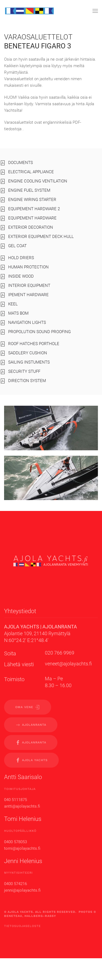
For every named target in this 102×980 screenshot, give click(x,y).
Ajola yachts (31, 760)
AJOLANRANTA (31, 725)
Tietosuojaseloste (22, 926)
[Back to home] (29, 11)
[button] (95, 11)
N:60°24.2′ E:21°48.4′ (26, 640)
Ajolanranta (31, 743)
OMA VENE (28, 707)
